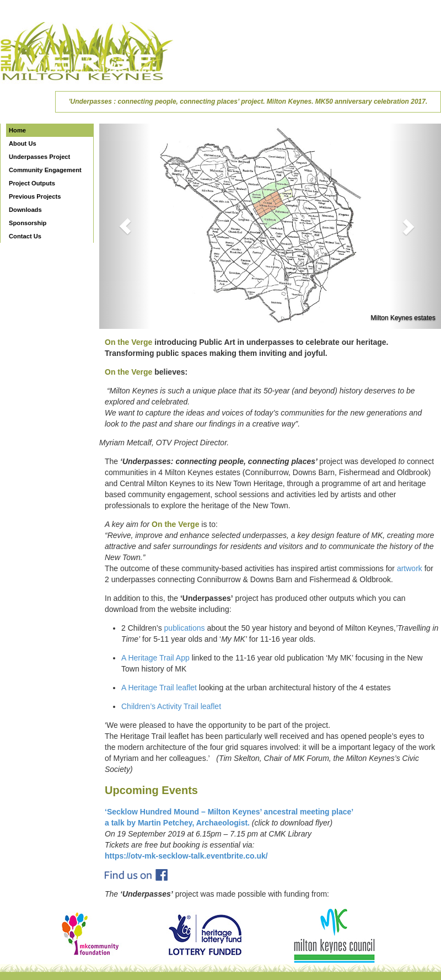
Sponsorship (28, 223)
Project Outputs (32, 183)
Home (17, 130)
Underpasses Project (39, 157)
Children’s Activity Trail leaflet (171, 706)
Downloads (25, 210)
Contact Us (25, 236)
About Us (23, 143)
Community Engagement (45, 170)
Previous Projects (35, 196)
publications (185, 628)
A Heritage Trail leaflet (159, 688)
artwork (410, 568)
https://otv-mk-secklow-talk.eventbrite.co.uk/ (186, 856)
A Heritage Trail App (155, 658)
